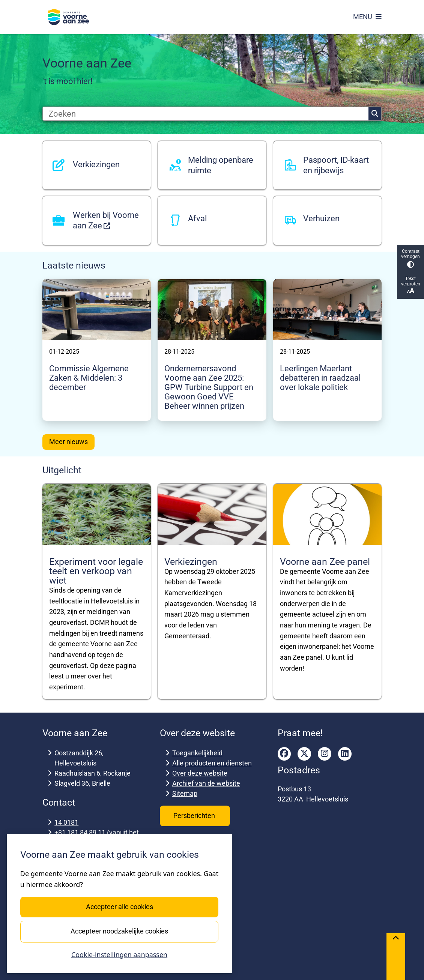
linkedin (345, 754)
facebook (284, 754)
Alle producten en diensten (212, 763)
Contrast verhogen (410, 258)
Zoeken (375, 114)
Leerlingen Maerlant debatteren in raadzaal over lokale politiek (320, 378)
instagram (325, 754)
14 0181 (66, 822)
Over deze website (200, 773)
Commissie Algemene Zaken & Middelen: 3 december (89, 378)
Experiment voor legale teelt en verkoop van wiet (96, 571)
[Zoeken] (206, 114)
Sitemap (185, 793)
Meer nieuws (68, 442)
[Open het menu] (367, 17)
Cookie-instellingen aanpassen (119, 954)
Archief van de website (206, 783)
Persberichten (195, 816)
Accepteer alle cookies (119, 907)
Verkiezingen (191, 562)
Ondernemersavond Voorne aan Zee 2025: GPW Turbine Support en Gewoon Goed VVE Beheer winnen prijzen (209, 387)
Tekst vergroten (410, 285)
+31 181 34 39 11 (80, 832)
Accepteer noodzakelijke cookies (119, 931)
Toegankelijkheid (197, 753)
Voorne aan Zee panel (325, 562)
